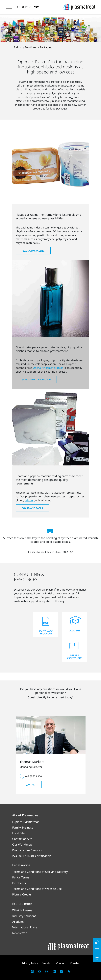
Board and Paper (32, 508)
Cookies (75, 963)
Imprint (47, 963)
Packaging (46, 47)
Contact (31, 785)
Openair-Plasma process (48, 368)
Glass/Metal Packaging (36, 380)
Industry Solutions (25, 47)
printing (30, 500)
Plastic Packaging (33, 251)
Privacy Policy (30, 963)
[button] (17, 7)
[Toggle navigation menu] (9, 7)
